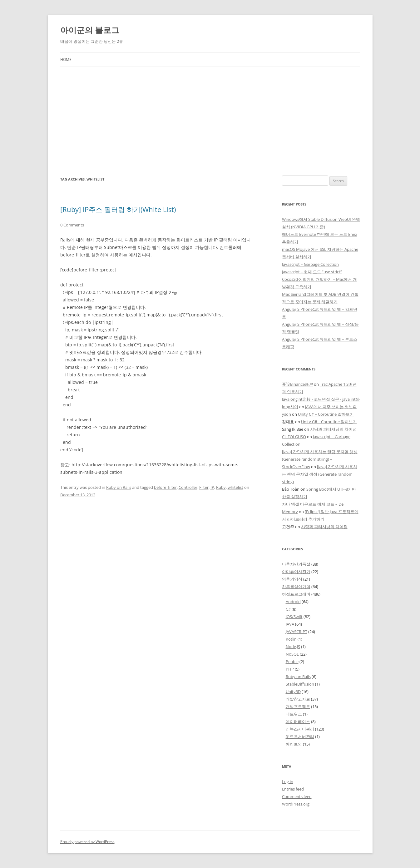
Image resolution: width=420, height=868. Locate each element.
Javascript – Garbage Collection (310, 264)
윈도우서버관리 (300, 737)
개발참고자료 (298, 699)
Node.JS (293, 647)
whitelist (235, 487)
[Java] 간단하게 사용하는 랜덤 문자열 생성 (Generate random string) (320, 474)
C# (288, 609)
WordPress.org (296, 804)
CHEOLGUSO (294, 437)
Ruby (221, 487)
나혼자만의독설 (296, 564)
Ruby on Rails (119, 487)
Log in (288, 781)
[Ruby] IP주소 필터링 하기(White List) (118, 209)
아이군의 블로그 (90, 30)
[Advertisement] (210, 121)
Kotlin (291, 639)
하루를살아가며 (296, 587)
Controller (188, 487)
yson (287, 414)
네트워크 (294, 714)
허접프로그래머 (296, 594)
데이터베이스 (298, 722)
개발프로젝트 (298, 707)
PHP (290, 669)
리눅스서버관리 (300, 729)
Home (66, 60)
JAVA (290, 624)
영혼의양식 (292, 579)
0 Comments (72, 225)
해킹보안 (294, 744)
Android (293, 602)
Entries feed (293, 789)
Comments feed (297, 796)
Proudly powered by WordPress (87, 842)
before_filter (165, 487)
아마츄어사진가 (296, 572)
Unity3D (293, 692)
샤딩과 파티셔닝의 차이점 (333, 429)
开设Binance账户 (297, 384)
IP (212, 487)
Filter (204, 487)
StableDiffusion (300, 684)
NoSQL (292, 654)
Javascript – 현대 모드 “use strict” (312, 272)
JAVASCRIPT (296, 632)
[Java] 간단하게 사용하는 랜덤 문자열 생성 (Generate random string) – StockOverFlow (320, 459)
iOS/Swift (294, 617)
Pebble (292, 662)
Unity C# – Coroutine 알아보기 (326, 414)
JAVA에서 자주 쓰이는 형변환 (331, 407)
